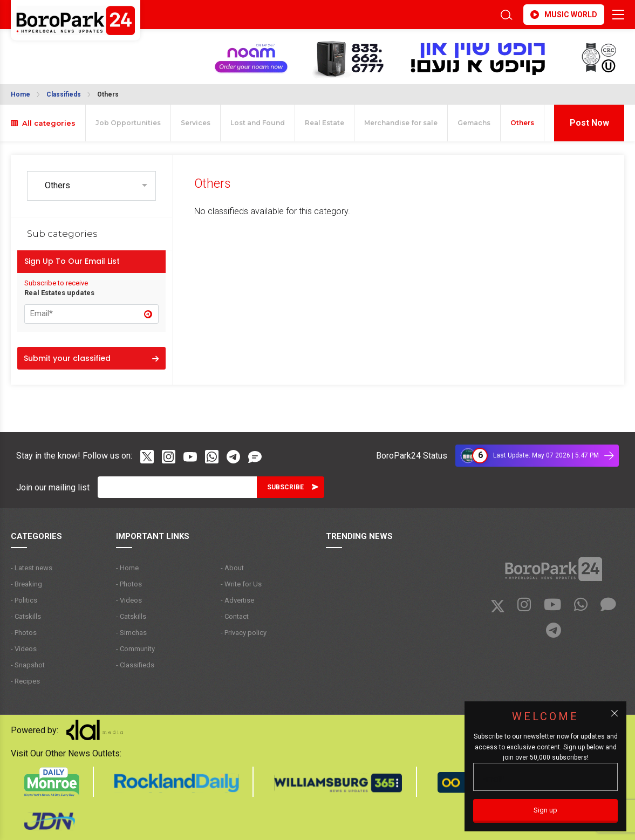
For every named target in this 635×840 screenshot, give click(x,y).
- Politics (24, 600)
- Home (127, 568)
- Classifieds (135, 665)
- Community (135, 649)
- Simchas (131, 633)
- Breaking (26, 584)
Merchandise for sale (401, 123)
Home (21, 94)
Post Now (589, 123)
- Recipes (25, 681)
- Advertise (237, 600)
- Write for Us (241, 584)
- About (232, 568)
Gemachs (474, 123)
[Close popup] (614, 713)
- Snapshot (28, 665)
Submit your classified (91, 358)
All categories (43, 123)
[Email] (177, 487)
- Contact (235, 616)
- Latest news (32, 568)
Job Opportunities (128, 123)
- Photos (24, 633)
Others (108, 94)
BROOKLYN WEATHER (64, 50)
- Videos (24, 649)
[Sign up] (545, 811)
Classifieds (64, 94)
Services (196, 123)
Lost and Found (258, 123)
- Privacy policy (244, 633)
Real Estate (325, 123)
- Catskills (26, 616)
